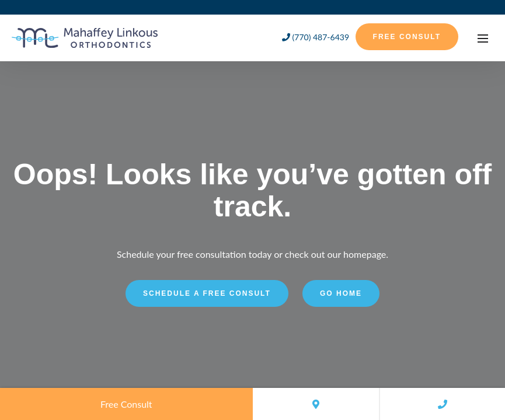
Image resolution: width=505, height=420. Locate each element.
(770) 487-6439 (316, 37)
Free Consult (407, 37)
